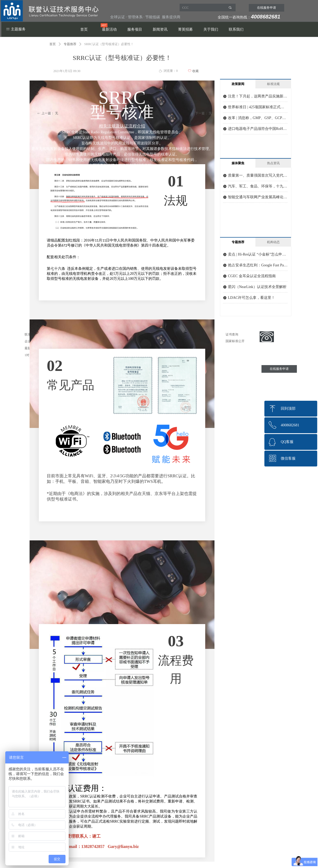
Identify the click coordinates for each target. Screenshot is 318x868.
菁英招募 (185, 29)
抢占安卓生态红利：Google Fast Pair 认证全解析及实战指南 (258, 265)
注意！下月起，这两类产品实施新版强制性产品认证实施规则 (258, 96)
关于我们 (211, 29)
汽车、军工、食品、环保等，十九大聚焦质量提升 (258, 186)
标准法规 (273, 84)
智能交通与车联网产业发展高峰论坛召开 (258, 197)
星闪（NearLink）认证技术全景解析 (257, 287)
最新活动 (109, 29)
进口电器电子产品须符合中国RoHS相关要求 (258, 129)
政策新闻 (238, 84)
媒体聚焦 (238, 163)
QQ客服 (287, 442)
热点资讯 (273, 163)
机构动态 (273, 242)
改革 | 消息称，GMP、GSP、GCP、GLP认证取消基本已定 (258, 118)
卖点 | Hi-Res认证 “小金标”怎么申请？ (258, 254)
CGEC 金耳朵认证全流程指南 (252, 276)
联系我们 (236, 29)
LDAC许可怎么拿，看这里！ (251, 298)
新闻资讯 (160, 29)
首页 (84, 29)
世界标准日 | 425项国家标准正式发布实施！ (258, 107)
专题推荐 (70, 44)
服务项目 (135, 29)
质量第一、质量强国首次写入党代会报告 (258, 175)
